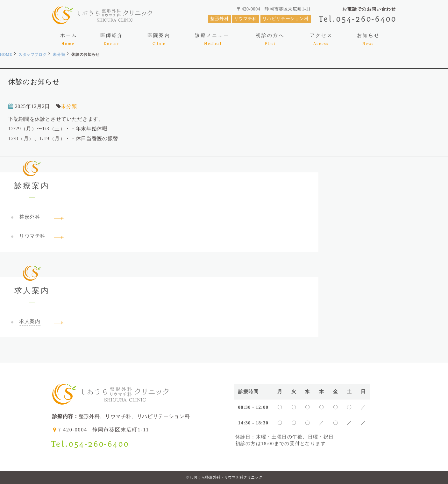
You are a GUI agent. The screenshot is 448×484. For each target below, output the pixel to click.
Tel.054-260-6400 (358, 19)
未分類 (59, 54)
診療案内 (32, 181)
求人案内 (32, 286)
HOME (6, 54)
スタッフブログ (32, 54)
